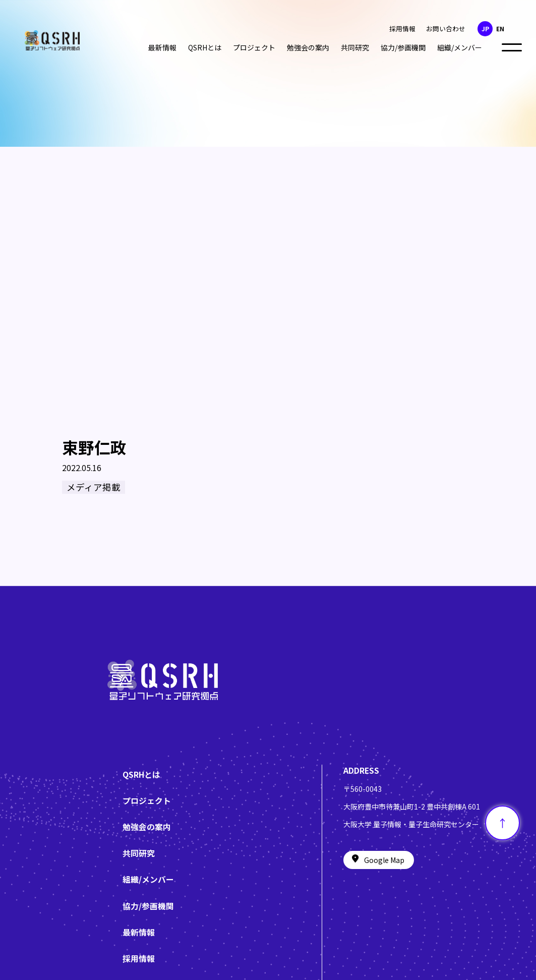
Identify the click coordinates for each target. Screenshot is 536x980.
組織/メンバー (460, 47)
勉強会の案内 (308, 47)
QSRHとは (205, 47)
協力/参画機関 (403, 47)
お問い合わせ (446, 28)
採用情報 (402, 28)
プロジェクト (254, 47)
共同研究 (355, 47)
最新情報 (162, 47)
